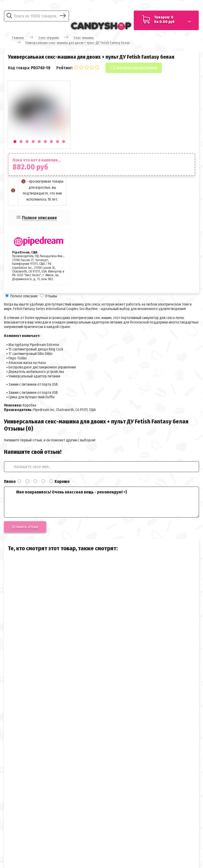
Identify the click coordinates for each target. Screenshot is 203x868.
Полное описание (39, 218)
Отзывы (51, 296)
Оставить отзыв (25, 527)
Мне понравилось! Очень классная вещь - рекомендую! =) (101, 502)
